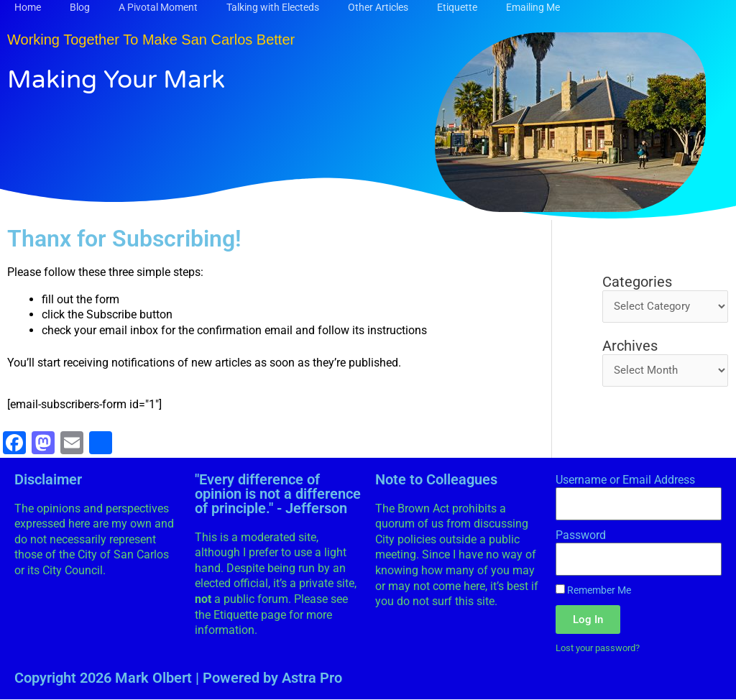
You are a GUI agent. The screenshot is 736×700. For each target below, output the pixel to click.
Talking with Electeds (273, 7)
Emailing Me (533, 7)
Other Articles (378, 7)
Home (28, 7)
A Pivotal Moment (158, 7)
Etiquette (457, 7)
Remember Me (593, 590)
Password (581, 535)
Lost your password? (603, 648)
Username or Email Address (625, 480)
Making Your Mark (132, 78)
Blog (80, 7)
